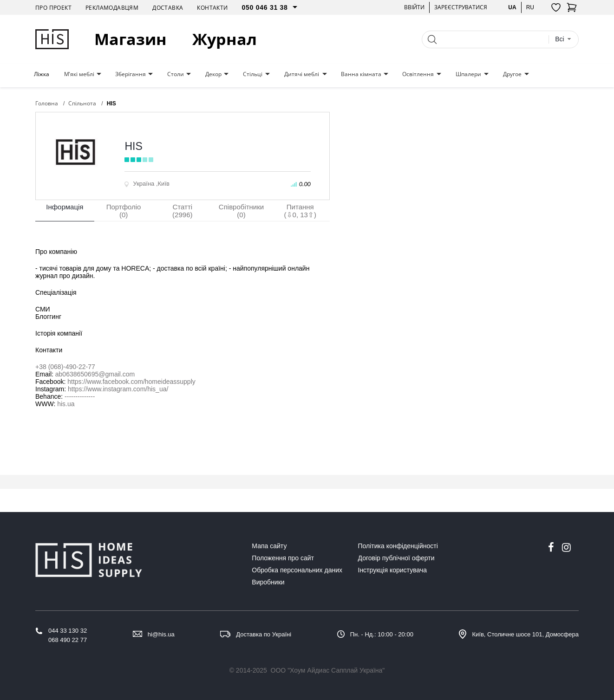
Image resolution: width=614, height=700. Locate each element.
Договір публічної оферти (396, 558)
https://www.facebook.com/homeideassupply (131, 382)
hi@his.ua (161, 634)
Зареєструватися (461, 7)
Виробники (268, 582)
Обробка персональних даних (297, 570)
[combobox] (563, 39)
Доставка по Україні (264, 634)
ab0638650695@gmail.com (95, 374)
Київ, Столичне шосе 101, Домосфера (525, 634)
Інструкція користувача (392, 570)
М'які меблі (79, 74)
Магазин (131, 39)
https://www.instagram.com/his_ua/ (118, 389)
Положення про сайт (283, 558)
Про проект (53, 8)
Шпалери (468, 74)
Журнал (225, 39)
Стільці (253, 74)
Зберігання (131, 74)
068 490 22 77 (68, 640)
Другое (512, 74)
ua (512, 7)
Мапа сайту (269, 546)
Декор (213, 74)
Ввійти (414, 7)
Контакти (212, 8)
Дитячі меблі (302, 74)
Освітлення (418, 74)
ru (530, 7)
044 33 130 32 (68, 631)
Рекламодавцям (112, 8)
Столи (176, 74)
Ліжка (42, 74)
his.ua (66, 404)
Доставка (168, 8)
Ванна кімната (361, 74)
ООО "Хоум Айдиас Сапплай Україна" (328, 670)
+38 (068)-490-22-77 (65, 367)
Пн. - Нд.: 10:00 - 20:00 (382, 634)
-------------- (80, 396)
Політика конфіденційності (398, 546)
